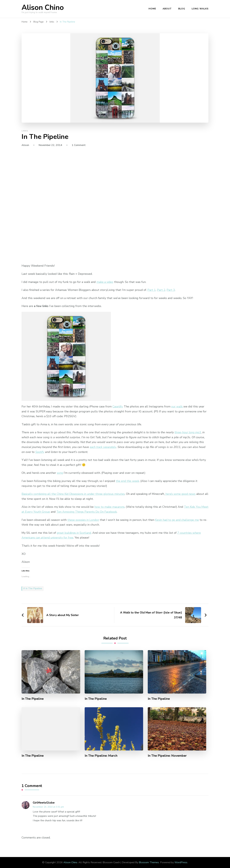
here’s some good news (183, 494)
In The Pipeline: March (101, 756)
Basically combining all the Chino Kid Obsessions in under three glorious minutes (75, 494)
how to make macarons (109, 507)
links (25, 131)
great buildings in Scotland (75, 533)
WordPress (181, 862)
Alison (25, 145)
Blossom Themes (149, 862)
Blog (182, 9)
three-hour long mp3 (188, 432)
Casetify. (118, 406)
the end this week (128, 481)
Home (152, 9)
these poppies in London (83, 520)
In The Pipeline (34, 588)
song (60, 473)
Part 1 (152, 290)
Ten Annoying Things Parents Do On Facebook (95, 512)
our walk (178, 406)
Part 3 (171, 290)
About (167, 9)
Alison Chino (43, 8)
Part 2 (161, 290)
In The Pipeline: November (167, 756)
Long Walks (200, 9)
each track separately (103, 447)
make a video (105, 282)
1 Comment (79, 145)
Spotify (40, 452)
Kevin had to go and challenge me (178, 520)
